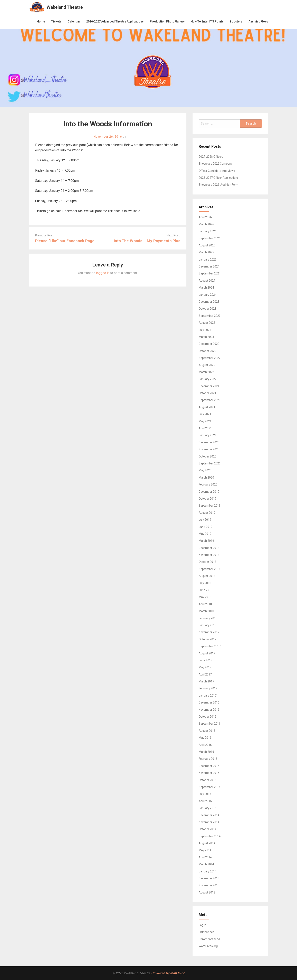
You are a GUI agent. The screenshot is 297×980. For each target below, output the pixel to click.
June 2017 (206, 660)
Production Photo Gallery (167, 21)
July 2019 (205, 520)
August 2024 (207, 281)
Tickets (56, 21)
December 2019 (209, 492)
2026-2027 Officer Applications (219, 178)
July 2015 (205, 794)
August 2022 (207, 365)
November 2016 (209, 710)
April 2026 (205, 217)
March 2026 (206, 224)
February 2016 (208, 759)
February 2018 (208, 618)
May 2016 (205, 738)
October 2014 (207, 829)
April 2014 (205, 857)
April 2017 (205, 674)
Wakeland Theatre (65, 7)
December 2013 (209, 878)
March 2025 (206, 252)
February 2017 (208, 688)
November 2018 (209, 555)
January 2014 (208, 871)
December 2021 (209, 386)
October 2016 (207, 717)
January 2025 (208, 260)
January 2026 (208, 231)
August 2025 (207, 245)
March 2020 (206, 478)
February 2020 (208, 484)
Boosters (236, 21)
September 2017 (210, 646)
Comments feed (209, 939)
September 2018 (210, 569)
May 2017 (205, 667)
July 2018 (205, 583)
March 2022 (206, 372)
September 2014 (210, 836)
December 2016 (209, 702)
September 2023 (210, 316)
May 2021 (205, 421)
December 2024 (209, 266)
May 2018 (205, 597)
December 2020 (209, 442)
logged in (103, 273)
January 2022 (208, 379)
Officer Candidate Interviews (217, 171)
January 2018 (208, 625)
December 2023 (209, 302)
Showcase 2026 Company (216, 164)
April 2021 (205, 428)
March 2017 (206, 681)
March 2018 (206, 611)
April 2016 (205, 745)
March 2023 (206, 337)
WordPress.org (208, 946)
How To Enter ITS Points (207, 21)
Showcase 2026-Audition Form (219, 185)
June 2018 (206, 590)
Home (41, 21)
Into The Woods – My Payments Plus (147, 241)
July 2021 (205, 414)
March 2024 (206, 288)
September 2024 (210, 273)
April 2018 (205, 604)
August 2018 (207, 576)
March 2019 (206, 541)
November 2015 (209, 773)
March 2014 (206, 864)
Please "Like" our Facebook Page (65, 241)
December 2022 (209, 344)
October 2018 (207, 562)
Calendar (74, 21)
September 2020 (210, 463)
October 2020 (207, 456)
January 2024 (208, 295)
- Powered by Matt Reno (168, 973)
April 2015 (205, 801)
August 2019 (207, 513)
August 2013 (207, 892)
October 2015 (207, 780)
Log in (202, 925)
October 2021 (207, 393)
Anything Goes (258, 21)
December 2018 (209, 548)
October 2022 (207, 351)
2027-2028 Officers (211, 157)
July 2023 (205, 330)
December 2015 (209, 766)
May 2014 (205, 850)
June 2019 (206, 527)
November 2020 (209, 449)
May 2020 (205, 470)
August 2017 (207, 653)
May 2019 (205, 534)
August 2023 (207, 323)
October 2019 (207, 499)
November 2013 (209, 885)
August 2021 (207, 407)
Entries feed (207, 932)
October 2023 (207, 309)
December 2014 (209, 815)
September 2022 (210, 358)
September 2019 (210, 506)
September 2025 (210, 238)
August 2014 (207, 843)
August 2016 (207, 731)
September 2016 (210, 724)
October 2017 (207, 639)
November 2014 (209, 822)
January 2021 (208, 435)
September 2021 (210, 400)
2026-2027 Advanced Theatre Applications (115, 21)
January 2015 (208, 808)
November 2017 (209, 632)
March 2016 (206, 752)
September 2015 (210, 787)
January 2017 (208, 696)
